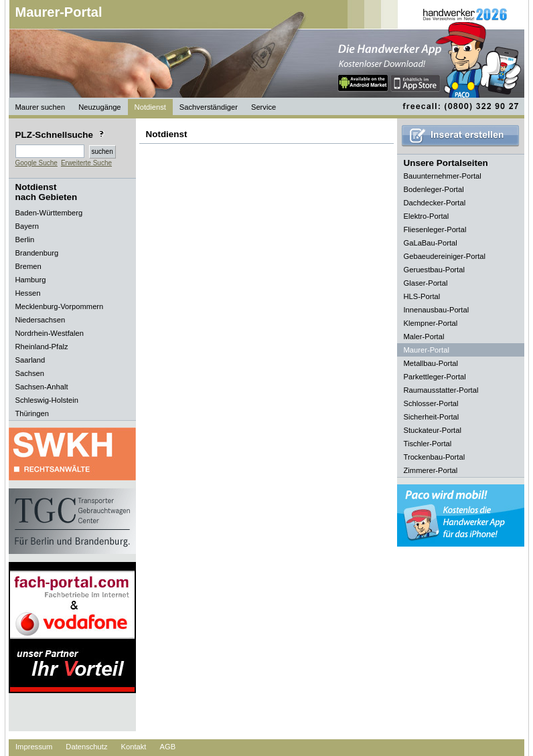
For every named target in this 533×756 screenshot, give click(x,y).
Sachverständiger (209, 107)
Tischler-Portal (428, 444)
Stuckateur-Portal (433, 430)
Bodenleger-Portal (434, 189)
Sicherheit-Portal (432, 417)
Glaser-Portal (426, 283)
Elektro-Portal (427, 216)
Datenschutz (86, 747)
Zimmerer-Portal (431, 470)
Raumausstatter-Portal (441, 390)
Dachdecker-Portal (435, 203)
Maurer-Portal (59, 12)
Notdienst (150, 107)
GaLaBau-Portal (431, 243)
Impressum (34, 747)
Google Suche (36, 163)
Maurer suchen (41, 107)
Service (263, 107)
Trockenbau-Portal (435, 457)
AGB (167, 747)
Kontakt (134, 747)
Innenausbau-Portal (437, 310)
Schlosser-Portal (431, 403)
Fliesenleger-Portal (435, 229)
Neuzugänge (99, 107)
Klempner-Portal (431, 323)
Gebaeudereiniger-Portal (445, 256)
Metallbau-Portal (431, 363)
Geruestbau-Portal (434, 270)
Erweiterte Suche (86, 163)
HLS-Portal (422, 296)
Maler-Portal (424, 337)
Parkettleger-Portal (435, 377)
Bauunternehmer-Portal (443, 176)
